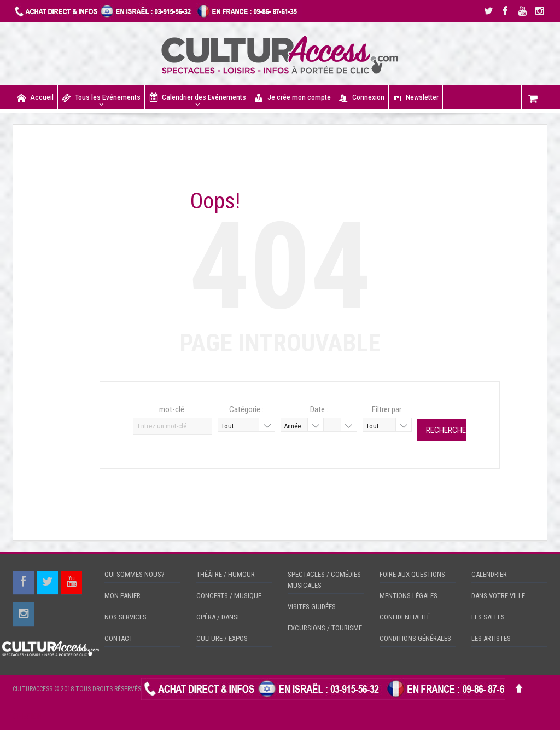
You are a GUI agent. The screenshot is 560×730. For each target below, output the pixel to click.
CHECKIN (27, 716)
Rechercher (446, 430)
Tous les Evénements (101, 98)
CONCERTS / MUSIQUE (229, 596)
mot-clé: (173, 409)
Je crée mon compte (293, 98)
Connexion (362, 98)
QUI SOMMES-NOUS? (135, 574)
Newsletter (416, 98)
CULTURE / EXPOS (222, 638)
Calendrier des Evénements (197, 97)
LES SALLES (488, 617)
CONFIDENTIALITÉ (405, 617)
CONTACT (119, 638)
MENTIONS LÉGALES (409, 596)
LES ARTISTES (491, 638)
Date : (319, 409)
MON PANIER (122, 596)
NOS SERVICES (126, 617)
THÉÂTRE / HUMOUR (226, 574)
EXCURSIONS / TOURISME (325, 628)
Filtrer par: (387, 409)
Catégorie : (246, 409)
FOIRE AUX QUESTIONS (412, 574)
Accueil (35, 98)
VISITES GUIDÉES (312, 607)
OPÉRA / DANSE (218, 617)
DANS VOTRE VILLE (498, 596)
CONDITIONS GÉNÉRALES (415, 638)
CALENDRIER (489, 574)
